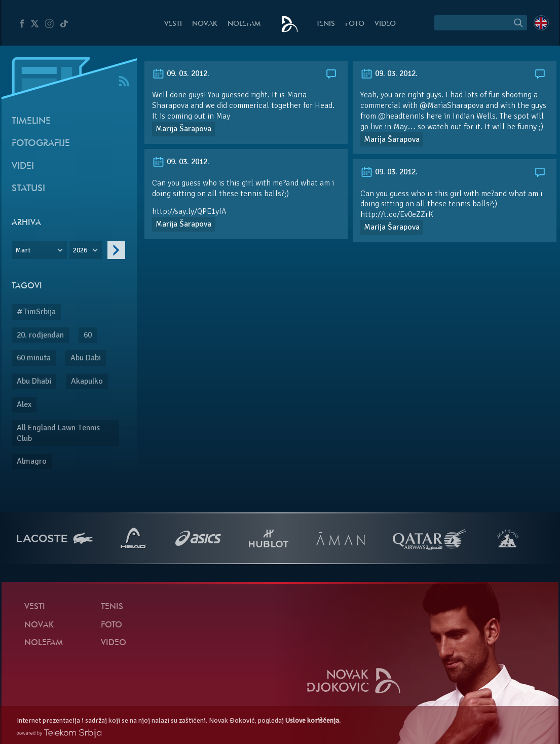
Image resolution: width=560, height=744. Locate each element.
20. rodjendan (40, 335)
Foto (355, 24)
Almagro (32, 461)
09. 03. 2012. (181, 73)
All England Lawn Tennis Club (58, 433)
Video (385, 24)
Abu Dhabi (34, 381)
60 (88, 335)
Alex (24, 404)
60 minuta (34, 358)
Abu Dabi (86, 358)
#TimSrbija (36, 312)
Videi (23, 166)
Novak (205, 24)
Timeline (31, 121)
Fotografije (41, 144)
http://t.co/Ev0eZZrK (397, 214)
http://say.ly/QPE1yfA (189, 211)
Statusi (28, 189)
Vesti (173, 24)
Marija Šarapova (183, 129)
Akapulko (87, 381)
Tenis (326, 24)
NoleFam (244, 24)
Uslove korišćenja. (313, 720)
